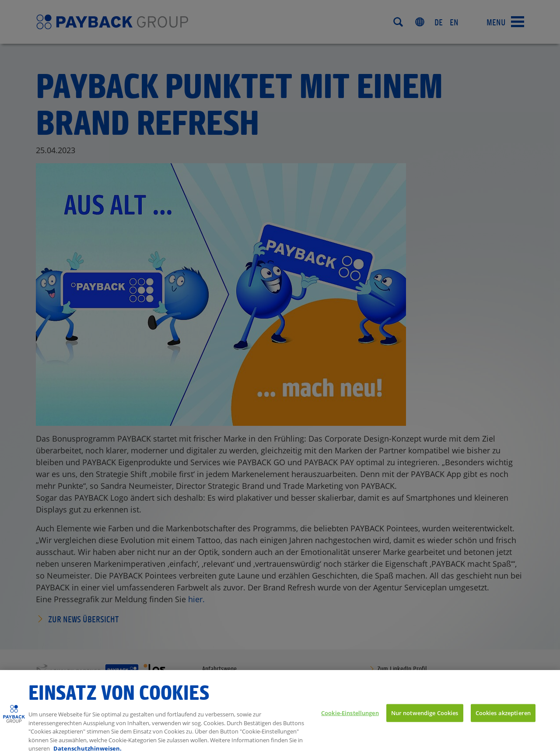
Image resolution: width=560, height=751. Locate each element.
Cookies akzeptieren (503, 718)
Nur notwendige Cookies (425, 718)
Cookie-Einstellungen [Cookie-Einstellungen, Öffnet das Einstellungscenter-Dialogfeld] (350, 718)
